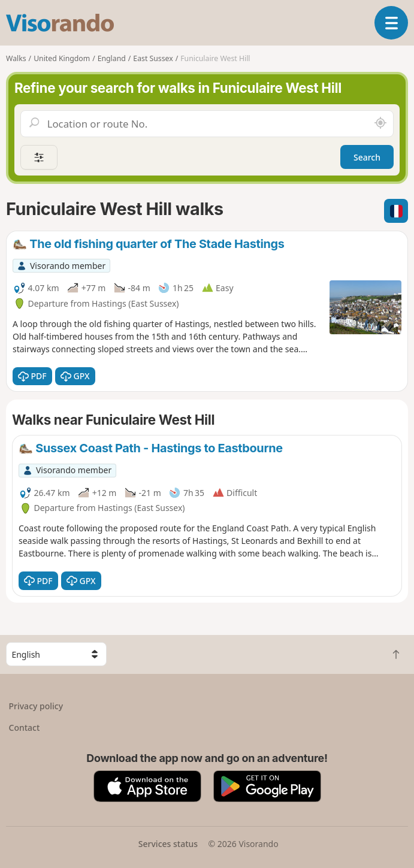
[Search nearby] (380, 123)
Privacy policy (36, 706)
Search (367, 157)
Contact (25, 728)
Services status (168, 844)
